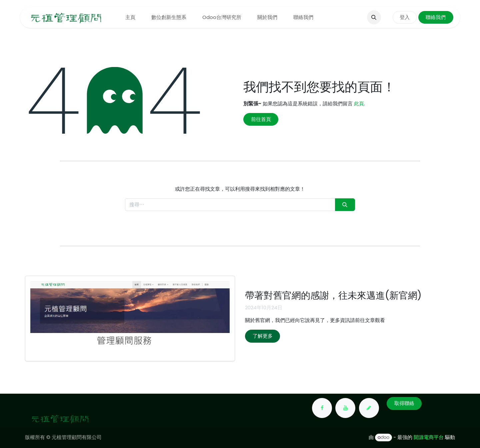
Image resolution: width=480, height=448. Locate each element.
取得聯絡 (404, 403)
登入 (405, 17)
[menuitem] (130, 17)
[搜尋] (345, 205)
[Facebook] (322, 408)
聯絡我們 (436, 17)
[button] (374, 17)
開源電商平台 (429, 437)
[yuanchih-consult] (369, 408)
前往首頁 (261, 119)
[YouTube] (345, 408)
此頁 (359, 103)
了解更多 (263, 336)
